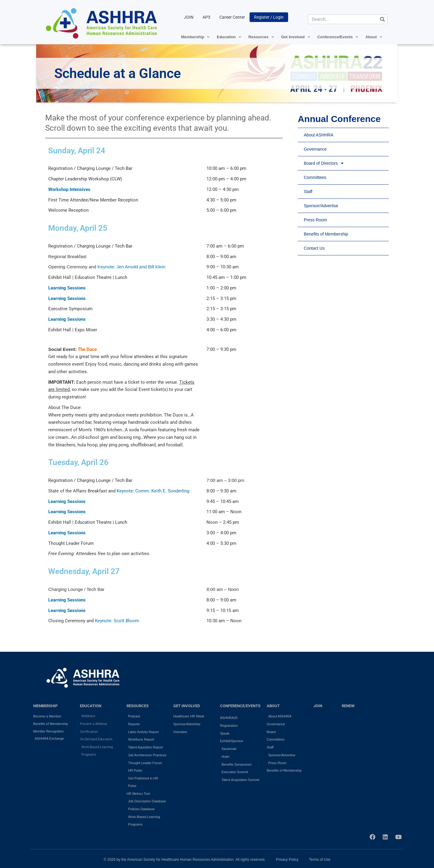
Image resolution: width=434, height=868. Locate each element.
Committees (315, 177)
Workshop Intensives (69, 189)
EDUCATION (91, 706)
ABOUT (273, 706)
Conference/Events (338, 37)
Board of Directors (324, 163)
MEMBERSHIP (45, 706)
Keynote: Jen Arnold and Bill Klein (131, 267)
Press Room (315, 220)
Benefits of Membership (326, 234)
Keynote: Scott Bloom (117, 621)
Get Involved (296, 37)
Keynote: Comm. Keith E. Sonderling (153, 491)
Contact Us (314, 248)
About (374, 37)
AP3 (206, 17)
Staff (308, 192)
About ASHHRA (319, 135)
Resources (261, 37)
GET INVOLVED (187, 706)
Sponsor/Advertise (321, 206)
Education (229, 37)
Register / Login (269, 17)
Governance (315, 149)
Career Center (232, 17)
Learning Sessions (67, 288)
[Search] (382, 19)
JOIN (189, 17)
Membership (195, 37)
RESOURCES (138, 706)
